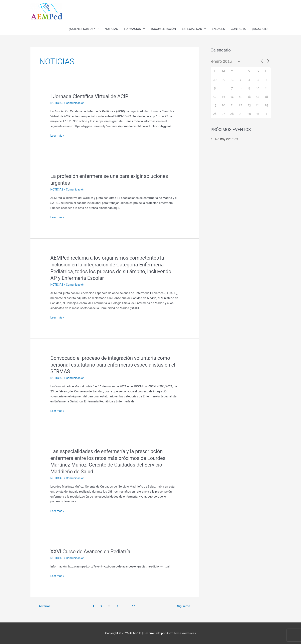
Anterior (43, 606)
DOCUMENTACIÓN (164, 29)
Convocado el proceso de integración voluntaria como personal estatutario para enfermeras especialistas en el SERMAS (113, 365)
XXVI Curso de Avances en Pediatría (92, 551)
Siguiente (185, 606)
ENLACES (218, 29)
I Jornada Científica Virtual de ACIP (91, 97)
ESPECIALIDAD (192, 29)
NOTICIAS (111, 29)
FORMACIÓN (133, 29)
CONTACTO (238, 29)
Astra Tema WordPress (181, 633)
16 (134, 606)
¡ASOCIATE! (260, 29)
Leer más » (58, 136)
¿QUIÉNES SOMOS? (82, 29)
